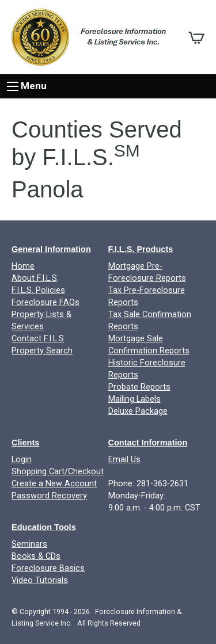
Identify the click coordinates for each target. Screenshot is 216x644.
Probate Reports (139, 387)
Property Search (42, 351)
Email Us (124, 460)
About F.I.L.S (34, 278)
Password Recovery (49, 496)
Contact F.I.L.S (38, 339)
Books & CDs (36, 556)
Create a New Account (54, 484)
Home (23, 266)
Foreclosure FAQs (46, 302)
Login (22, 460)
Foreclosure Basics (48, 568)
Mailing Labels (134, 399)
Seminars (29, 544)
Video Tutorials (40, 580)
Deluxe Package (138, 411)
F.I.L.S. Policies (38, 290)
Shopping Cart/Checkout (58, 472)
